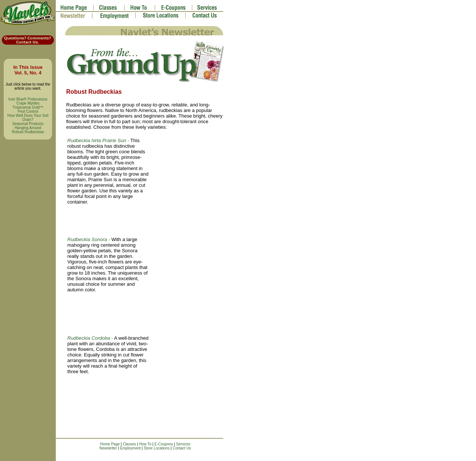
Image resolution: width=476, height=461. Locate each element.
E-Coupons (164, 444)
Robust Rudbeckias (28, 132)
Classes (129, 444)
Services (183, 444)
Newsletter (108, 448)
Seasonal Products (28, 124)
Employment (131, 448)
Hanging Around (28, 128)
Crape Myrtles (28, 103)
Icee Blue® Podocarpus (28, 99)
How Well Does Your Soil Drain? (28, 118)
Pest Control (28, 111)
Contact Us (182, 448)
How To (145, 444)
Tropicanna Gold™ (28, 107)
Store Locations (157, 448)
